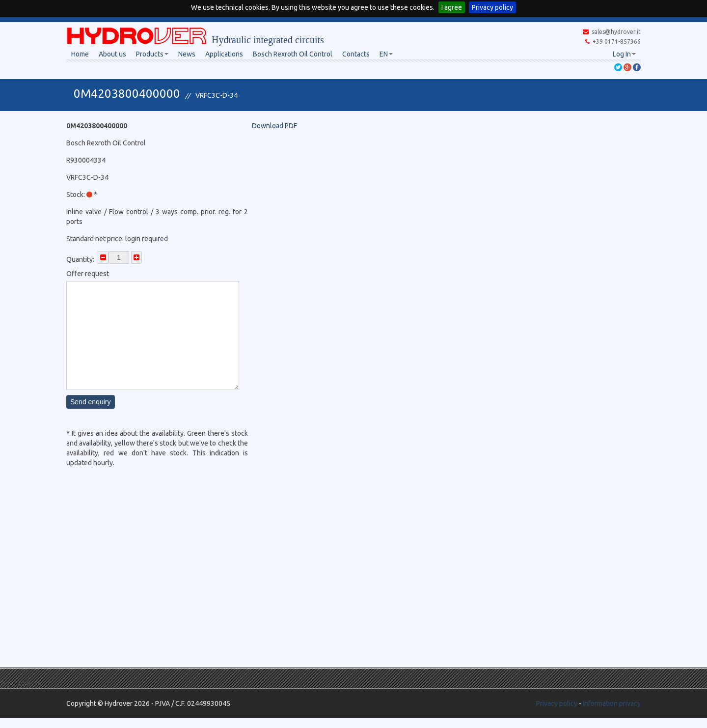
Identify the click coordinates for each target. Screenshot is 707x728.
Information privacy (612, 703)
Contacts (356, 54)
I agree (452, 7)
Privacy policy (492, 7)
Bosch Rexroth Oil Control (293, 54)
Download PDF (274, 126)
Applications (224, 54)
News (187, 54)
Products (152, 54)
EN (386, 54)
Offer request (88, 274)
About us (112, 54)
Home (80, 54)
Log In (624, 54)
